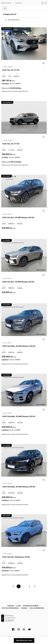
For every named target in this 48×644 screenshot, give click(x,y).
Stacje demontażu (37, 608)
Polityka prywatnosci (10, 608)
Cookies (24, 608)
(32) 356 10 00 (9, 621)
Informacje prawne (31, 606)
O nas (19, 606)
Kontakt (11, 606)
